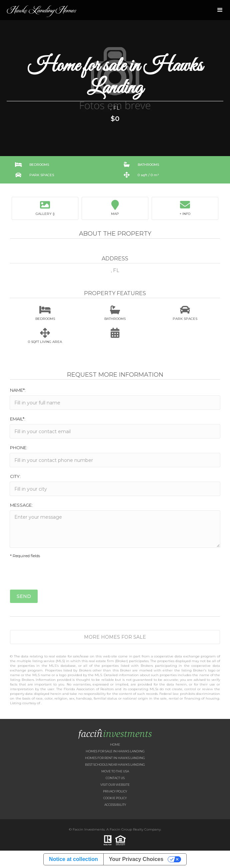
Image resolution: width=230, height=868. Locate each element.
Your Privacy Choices (136, 859)
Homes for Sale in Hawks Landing (115, 751)
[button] (220, 10)
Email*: (18, 419)
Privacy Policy (115, 791)
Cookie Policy (115, 798)
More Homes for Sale (115, 637)
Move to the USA (115, 771)
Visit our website (115, 785)
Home (115, 745)
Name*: (18, 390)
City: (15, 476)
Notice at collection (73, 859)
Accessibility (115, 805)
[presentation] (61, 577)
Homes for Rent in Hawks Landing (115, 758)
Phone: (19, 448)
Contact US (115, 778)
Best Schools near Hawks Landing (115, 765)
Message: (21, 505)
